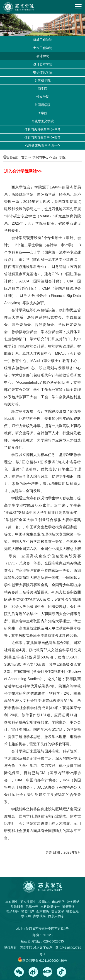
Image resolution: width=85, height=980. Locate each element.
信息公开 (32, 907)
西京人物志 (56, 916)
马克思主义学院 (43, 121)
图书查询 (68, 907)
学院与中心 (40, 157)
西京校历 (43, 911)
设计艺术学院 (43, 64)
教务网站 (73, 902)
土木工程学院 (43, 48)
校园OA (44, 902)
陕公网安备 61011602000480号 (45, 961)
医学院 (43, 113)
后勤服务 (17, 907)
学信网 (26, 916)
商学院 (43, 89)
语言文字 (58, 911)
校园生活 (73, 911)
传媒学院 (43, 97)
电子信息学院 (43, 72)
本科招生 (12, 902)
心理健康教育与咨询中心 (43, 146)
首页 (24, 157)
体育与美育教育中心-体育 (42, 129)
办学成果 (39, 916)
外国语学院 (43, 105)
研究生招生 (28, 902)
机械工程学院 (43, 40)
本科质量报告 (50, 907)
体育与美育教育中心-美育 (42, 137)
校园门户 (28, 911)
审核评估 (58, 902)
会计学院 (43, 56)
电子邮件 (13, 911)
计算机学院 (43, 80)
